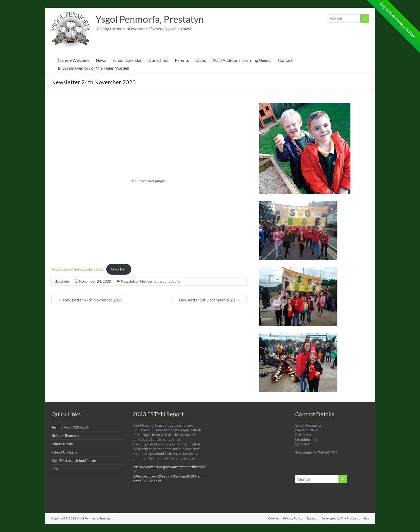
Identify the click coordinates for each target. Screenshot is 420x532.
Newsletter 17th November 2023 (90, 300)
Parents (182, 60)
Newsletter (130, 281)
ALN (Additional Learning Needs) (242, 60)
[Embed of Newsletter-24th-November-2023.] (149, 181)
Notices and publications (160, 281)
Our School (158, 60)
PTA (55, 469)
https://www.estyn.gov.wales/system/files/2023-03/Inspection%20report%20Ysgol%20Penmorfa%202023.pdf (169, 474)
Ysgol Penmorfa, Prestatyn (150, 19)
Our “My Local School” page (74, 460)
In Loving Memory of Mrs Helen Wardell (94, 68)
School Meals (62, 444)
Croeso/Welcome (74, 60)
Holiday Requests (65, 435)
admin (64, 281)
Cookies (274, 518)
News (101, 60)
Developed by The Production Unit (345, 518)
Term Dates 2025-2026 (70, 427)
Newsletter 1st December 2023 (209, 300)
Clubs (201, 60)
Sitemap (312, 518)
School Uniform (64, 452)
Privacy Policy (293, 518)
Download (119, 269)
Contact (285, 60)
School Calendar (127, 60)
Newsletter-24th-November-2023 (78, 269)
